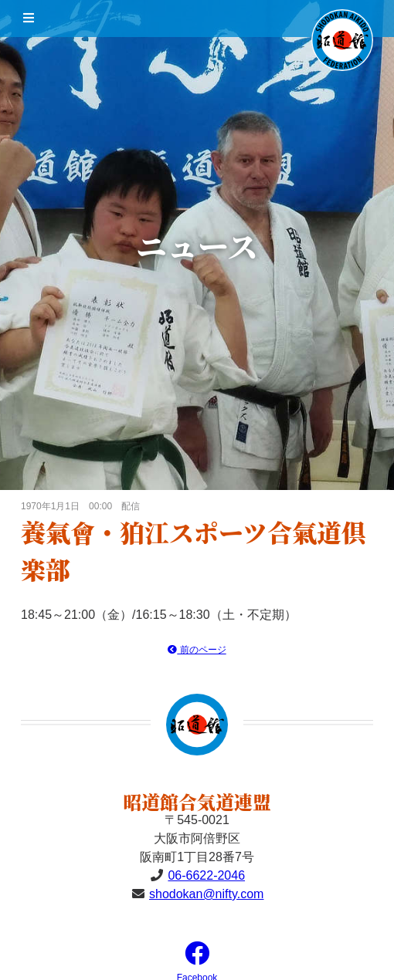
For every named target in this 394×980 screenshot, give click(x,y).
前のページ (197, 650)
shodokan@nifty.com (206, 894)
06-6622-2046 (206, 875)
